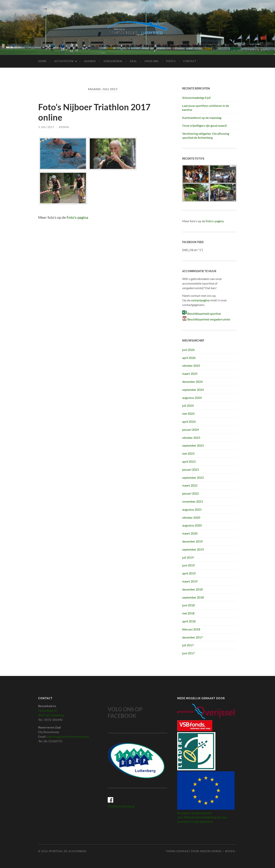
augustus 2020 (192, 525)
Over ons (152, 61)
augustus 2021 (192, 509)
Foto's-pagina (215, 221)
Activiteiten (64, 61)
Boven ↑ (231, 851)
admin (64, 127)
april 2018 (189, 621)
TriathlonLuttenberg (121, 806)
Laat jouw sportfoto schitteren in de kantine (206, 108)
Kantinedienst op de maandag (202, 118)
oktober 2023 (191, 438)
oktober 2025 (191, 365)
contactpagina (200, 300)
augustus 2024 (192, 398)
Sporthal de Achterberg (68, 851)
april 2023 (189, 461)
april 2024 (189, 421)
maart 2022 (190, 485)
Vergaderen (113, 61)
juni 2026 (188, 350)
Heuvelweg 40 (48, 710)
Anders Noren (211, 851)
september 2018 (193, 597)
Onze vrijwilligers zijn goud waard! (205, 125)
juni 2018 (188, 605)
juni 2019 (188, 565)
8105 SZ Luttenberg (51, 715)
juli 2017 (188, 645)
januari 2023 (190, 469)
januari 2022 (190, 493)
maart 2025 (190, 374)
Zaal (133, 61)
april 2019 (189, 573)
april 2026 (189, 358)
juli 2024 (188, 405)
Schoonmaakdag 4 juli (196, 98)
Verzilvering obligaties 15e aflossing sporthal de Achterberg (206, 135)
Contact (190, 61)
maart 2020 (190, 533)
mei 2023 (188, 453)
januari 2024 (190, 430)
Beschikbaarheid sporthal (204, 314)
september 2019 (193, 549)
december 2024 (192, 382)
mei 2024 (188, 413)
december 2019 (192, 541)
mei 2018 (188, 613)
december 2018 (192, 589)
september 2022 (193, 477)
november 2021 (193, 501)
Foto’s (171, 61)
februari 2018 (191, 629)
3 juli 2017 (46, 127)
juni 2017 (188, 653)
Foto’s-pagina (77, 217)
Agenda (90, 61)
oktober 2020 (191, 517)
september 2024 (193, 390)
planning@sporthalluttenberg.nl (68, 736)
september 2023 (193, 445)
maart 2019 (190, 581)
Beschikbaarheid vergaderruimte (209, 319)
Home (42, 61)
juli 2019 (188, 557)
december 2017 (192, 637)
